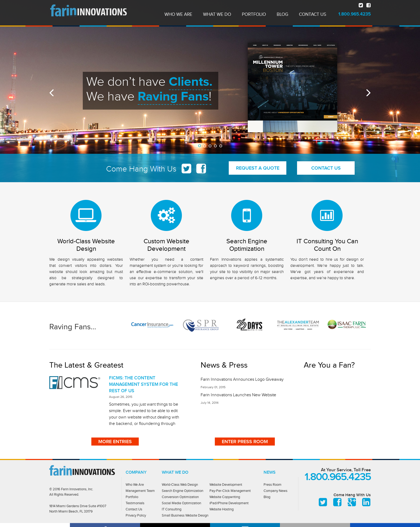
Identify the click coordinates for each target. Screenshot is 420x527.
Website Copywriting (225, 497)
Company (136, 472)
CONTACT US (326, 168)
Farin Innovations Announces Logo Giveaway (242, 379)
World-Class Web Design (180, 485)
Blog (267, 497)
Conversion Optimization (180, 497)
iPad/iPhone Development (229, 503)
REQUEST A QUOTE (258, 168)
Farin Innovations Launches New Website (238, 395)
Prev (52, 93)
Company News (275, 491)
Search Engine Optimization (247, 245)
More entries (115, 442)
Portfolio (132, 497)
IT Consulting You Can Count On (327, 245)
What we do (175, 472)
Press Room (273, 485)
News (270, 472)
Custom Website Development (166, 245)
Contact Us (134, 509)
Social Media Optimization (181, 503)
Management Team (140, 491)
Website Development (226, 485)
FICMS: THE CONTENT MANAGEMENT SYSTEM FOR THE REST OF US (144, 384)
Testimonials (135, 503)
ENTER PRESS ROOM (245, 442)
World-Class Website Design (86, 245)
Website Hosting (222, 509)
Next (368, 93)
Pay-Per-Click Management (230, 491)
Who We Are (135, 485)
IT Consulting (172, 509)
